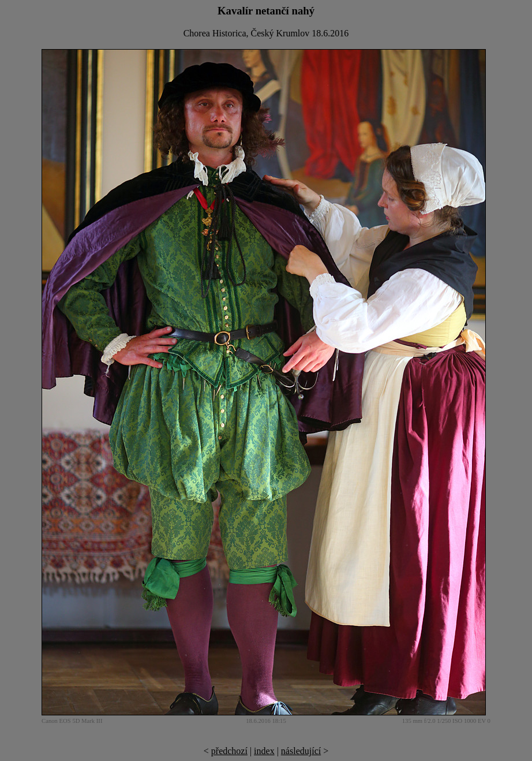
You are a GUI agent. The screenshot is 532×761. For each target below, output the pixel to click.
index (264, 751)
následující (301, 751)
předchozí (229, 751)
